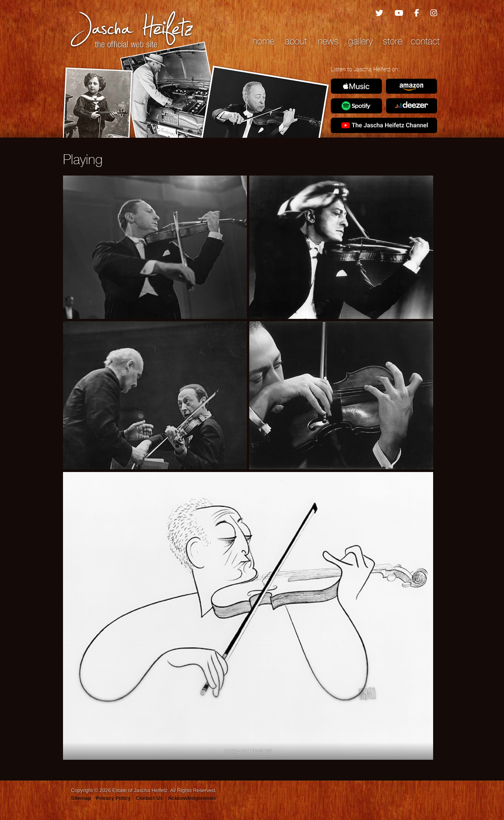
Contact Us (149, 798)
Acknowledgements (192, 798)
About (296, 41)
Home (263, 41)
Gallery (360, 41)
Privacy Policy (113, 798)
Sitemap (81, 798)
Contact (425, 41)
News (328, 41)
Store (393, 41)
